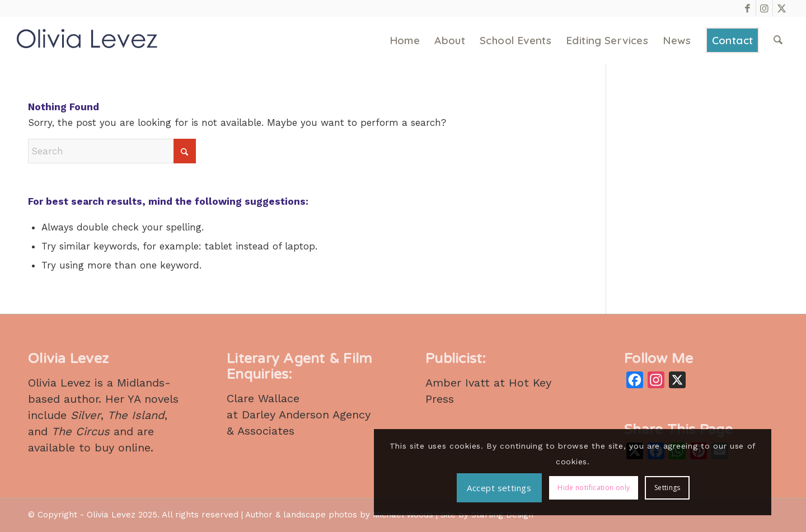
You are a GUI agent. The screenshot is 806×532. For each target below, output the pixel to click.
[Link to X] (781, 8)
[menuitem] (406, 41)
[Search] (778, 41)
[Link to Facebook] (748, 8)
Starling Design (502, 515)
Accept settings (689, 457)
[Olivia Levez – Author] (87, 41)
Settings (736, 491)
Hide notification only (663, 491)
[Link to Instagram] (764, 8)
